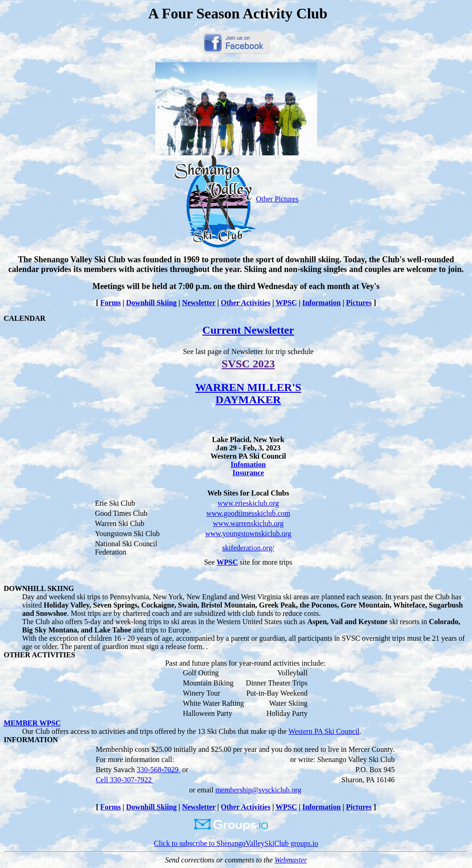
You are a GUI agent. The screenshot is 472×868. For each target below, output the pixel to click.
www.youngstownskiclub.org (248, 534)
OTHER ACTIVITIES (39, 655)
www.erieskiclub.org (248, 503)
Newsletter (199, 303)
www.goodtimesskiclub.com (248, 513)
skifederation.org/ (248, 548)
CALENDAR (25, 318)
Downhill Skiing (152, 303)
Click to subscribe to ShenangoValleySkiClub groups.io (236, 840)
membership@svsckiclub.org (258, 790)
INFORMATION (31, 740)
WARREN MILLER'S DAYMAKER (248, 393)
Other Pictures (236, 199)
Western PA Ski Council (324, 731)
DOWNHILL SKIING (39, 588)
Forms (111, 303)
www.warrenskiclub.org (248, 523)
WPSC (286, 303)
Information (322, 303)
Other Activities (246, 303)
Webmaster (291, 860)
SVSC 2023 (248, 364)
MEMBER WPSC (32, 723)
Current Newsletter (248, 330)
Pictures (359, 303)
